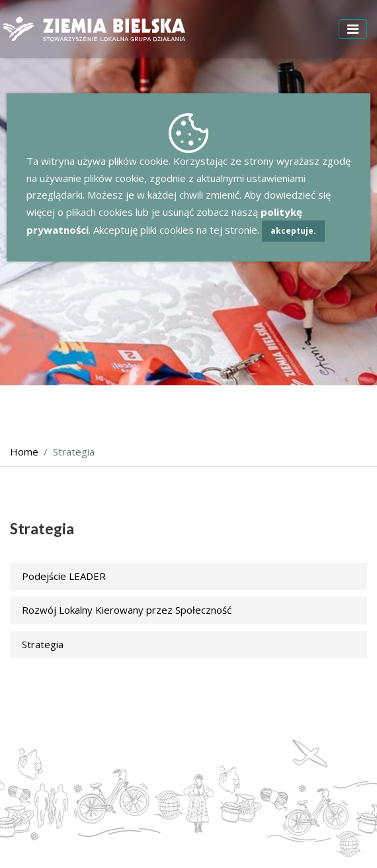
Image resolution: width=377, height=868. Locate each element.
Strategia (43, 644)
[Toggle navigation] (353, 29)
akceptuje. (293, 231)
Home (24, 452)
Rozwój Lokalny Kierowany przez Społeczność (127, 610)
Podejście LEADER (64, 576)
